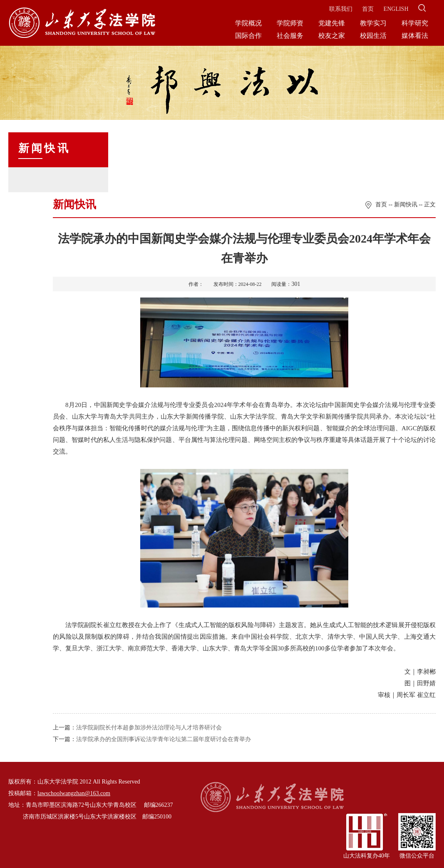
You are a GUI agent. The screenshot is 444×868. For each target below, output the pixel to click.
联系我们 (341, 9)
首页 (368, 9)
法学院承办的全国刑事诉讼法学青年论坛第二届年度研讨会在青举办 (164, 739)
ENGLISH (396, 9)
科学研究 (415, 23)
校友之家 (332, 36)
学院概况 (248, 23)
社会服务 (290, 36)
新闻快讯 (406, 205)
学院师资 (290, 23)
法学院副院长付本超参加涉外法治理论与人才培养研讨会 (149, 728)
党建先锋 (332, 23)
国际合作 (248, 36)
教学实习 (373, 23)
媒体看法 (415, 36)
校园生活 (373, 36)
